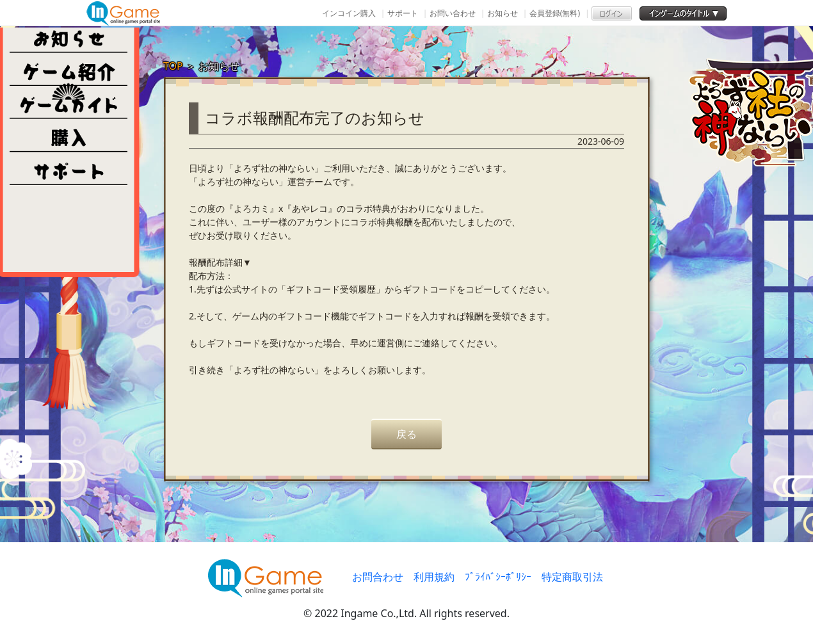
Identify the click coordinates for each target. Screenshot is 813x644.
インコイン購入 (349, 13)
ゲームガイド (68, 102)
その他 (68, 169)
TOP (173, 66)
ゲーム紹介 (68, 69)
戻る (406, 434)
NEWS (68, 36)
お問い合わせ (453, 13)
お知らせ (503, 13)
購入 (68, 136)
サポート (403, 13)
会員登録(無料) (555, 13)
